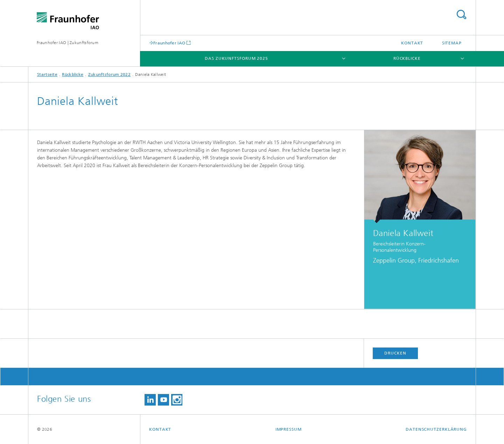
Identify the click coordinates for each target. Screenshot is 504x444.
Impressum (289, 429)
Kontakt (412, 43)
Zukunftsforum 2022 (109, 74)
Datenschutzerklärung (436, 429)
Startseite (47, 74)
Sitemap (452, 43)
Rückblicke (407, 58)
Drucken (395, 353)
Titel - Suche (461, 15)
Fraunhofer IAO (169, 43)
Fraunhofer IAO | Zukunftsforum (68, 43)
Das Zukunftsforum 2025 (236, 58)
